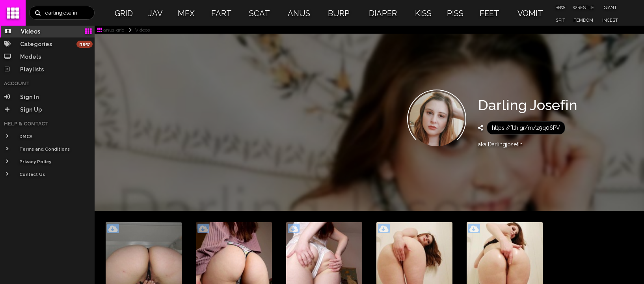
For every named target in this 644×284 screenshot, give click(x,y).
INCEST (610, 20)
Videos (138, 30)
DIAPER (383, 13)
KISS (423, 13)
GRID (124, 13)
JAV (155, 13)
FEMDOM (583, 20)
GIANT (610, 8)
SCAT (260, 13)
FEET (490, 13)
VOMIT (530, 13)
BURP (339, 13)
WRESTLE (583, 8)
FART (221, 13)
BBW (560, 8)
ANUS (299, 13)
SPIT (560, 20)
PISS (455, 13)
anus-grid (111, 30)
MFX (186, 13)
